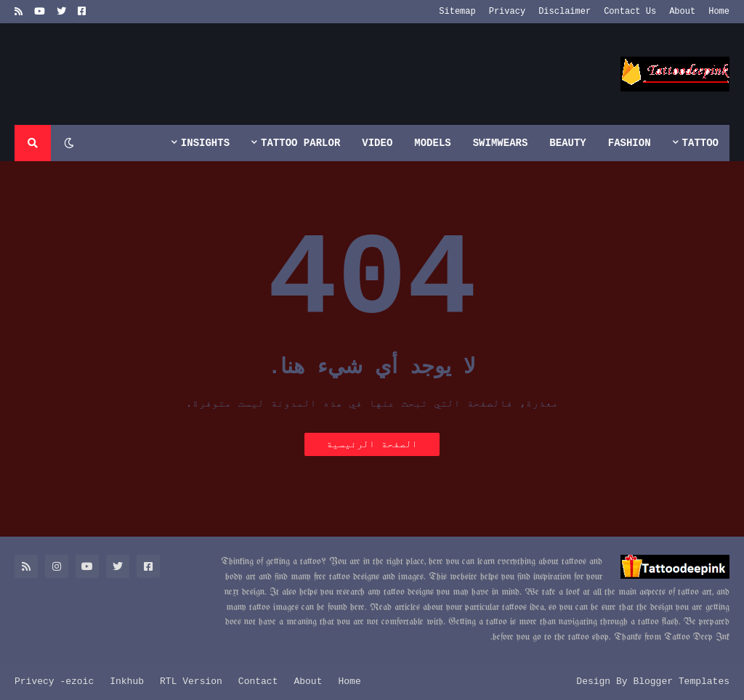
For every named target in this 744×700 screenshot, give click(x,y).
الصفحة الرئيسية (372, 444)
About (682, 12)
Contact (258, 681)
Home (719, 12)
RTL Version (191, 681)
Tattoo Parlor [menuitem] (300, 143)
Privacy (507, 12)
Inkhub (127, 681)
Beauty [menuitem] (567, 143)
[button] (69, 143)
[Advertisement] (279, 74)
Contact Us (630, 12)
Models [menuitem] (432, 143)
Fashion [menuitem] (630, 143)
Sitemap (457, 12)
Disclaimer (565, 12)
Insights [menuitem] (205, 143)
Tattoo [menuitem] (700, 143)
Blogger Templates (681, 681)
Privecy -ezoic (54, 681)
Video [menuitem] (377, 143)
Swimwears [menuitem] (501, 143)
